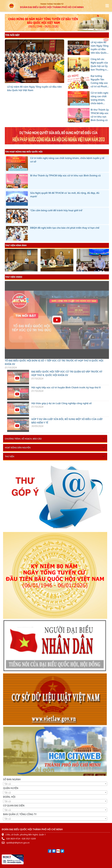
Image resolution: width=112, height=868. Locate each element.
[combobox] (55, 784)
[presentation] (7, 260)
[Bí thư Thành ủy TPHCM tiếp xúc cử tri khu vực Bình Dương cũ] (45, 81)
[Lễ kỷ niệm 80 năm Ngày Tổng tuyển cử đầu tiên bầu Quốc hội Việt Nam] (24, 81)
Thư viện (9, 456)
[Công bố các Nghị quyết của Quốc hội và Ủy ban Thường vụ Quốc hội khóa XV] (29, 81)
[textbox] (55, 784)
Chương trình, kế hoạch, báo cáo (23, 439)
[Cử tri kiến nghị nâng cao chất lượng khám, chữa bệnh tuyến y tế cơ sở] (40, 81)
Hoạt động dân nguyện (18, 448)
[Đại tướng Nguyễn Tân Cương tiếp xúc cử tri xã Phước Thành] (34, 81)
